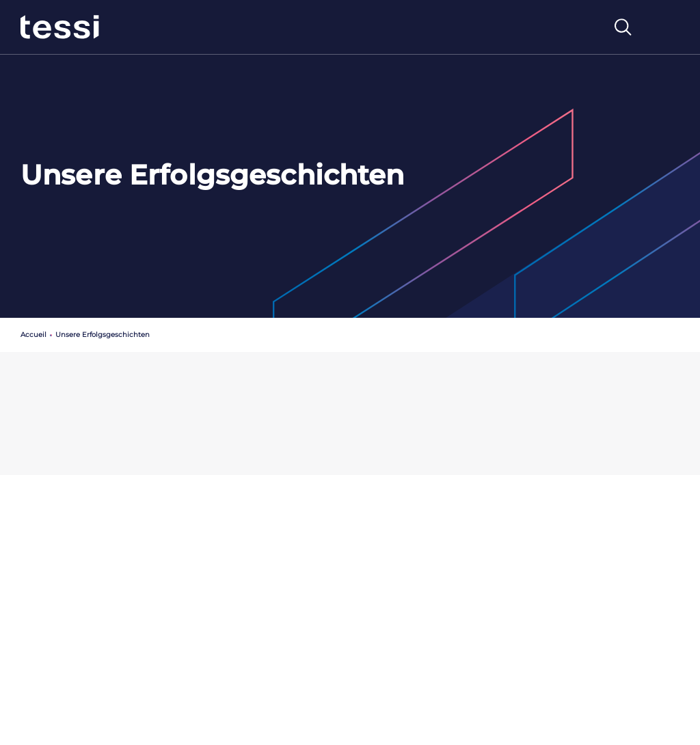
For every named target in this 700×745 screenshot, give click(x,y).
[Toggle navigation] (665, 27)
